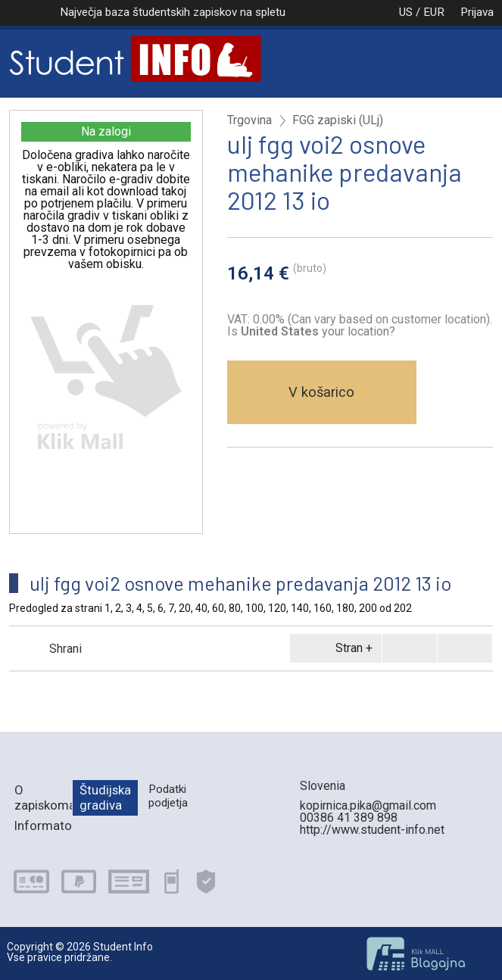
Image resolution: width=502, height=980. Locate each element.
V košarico (321, 392)
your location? (318, 331)
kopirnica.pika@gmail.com (368, 805)
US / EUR (406, 12)
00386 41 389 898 (349, 818)
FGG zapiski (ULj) (338, 120)
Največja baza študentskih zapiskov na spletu (173, 12)
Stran (333, 648)
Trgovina (249, 120)
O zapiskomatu (44, 797)
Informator (44, 826)
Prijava (477, 12)
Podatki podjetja (168, 796)
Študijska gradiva (105, 797)
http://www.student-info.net (372, 830)
